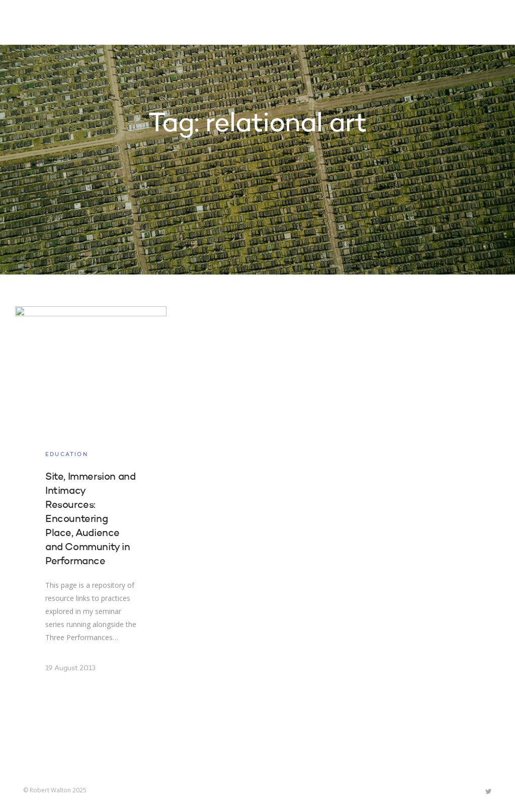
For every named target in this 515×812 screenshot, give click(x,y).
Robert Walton (47, 23)
